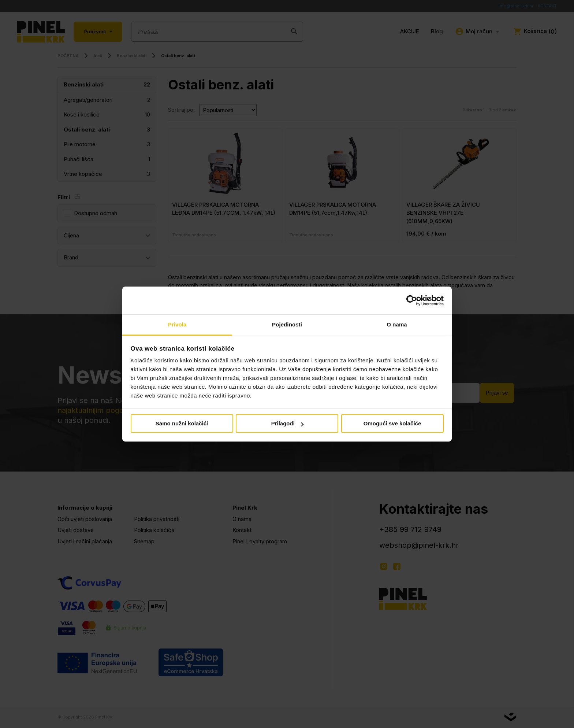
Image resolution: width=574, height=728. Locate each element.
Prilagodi (287, 424)
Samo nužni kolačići (182, 424)
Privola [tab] (177, 325)
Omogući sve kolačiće (392, 424)
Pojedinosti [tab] (287, 325)
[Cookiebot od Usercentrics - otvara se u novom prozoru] (412, 300)
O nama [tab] (397, 325)
